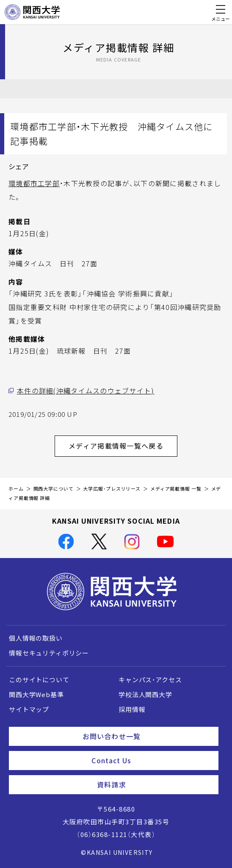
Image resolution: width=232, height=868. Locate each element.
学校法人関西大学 (145, 695)
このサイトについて (39, 680)
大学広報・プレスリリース (112, 489)
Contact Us (152, 760)
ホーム (16, 489)
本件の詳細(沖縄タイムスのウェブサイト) (86, 391)
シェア (19, 166)
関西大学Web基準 (36, 695)
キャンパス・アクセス (150, 680)
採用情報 (132, 709)
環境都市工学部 (34, 183)
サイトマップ (29, 709)
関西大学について (54, 489)
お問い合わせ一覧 (147, 736)
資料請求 (154, 784)
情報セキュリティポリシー (49, 653)
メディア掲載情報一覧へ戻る (123, 446)
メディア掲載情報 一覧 (176, 489)
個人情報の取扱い (36, 638)
